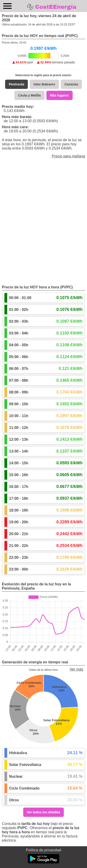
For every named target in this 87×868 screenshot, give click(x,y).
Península (16, 84)
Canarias (71, 84)
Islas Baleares (44, 84)
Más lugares (60, 95)
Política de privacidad (43, 850)
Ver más (76, 669)
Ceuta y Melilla (29, 95)
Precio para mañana (68, 156)
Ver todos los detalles (44, 812)
